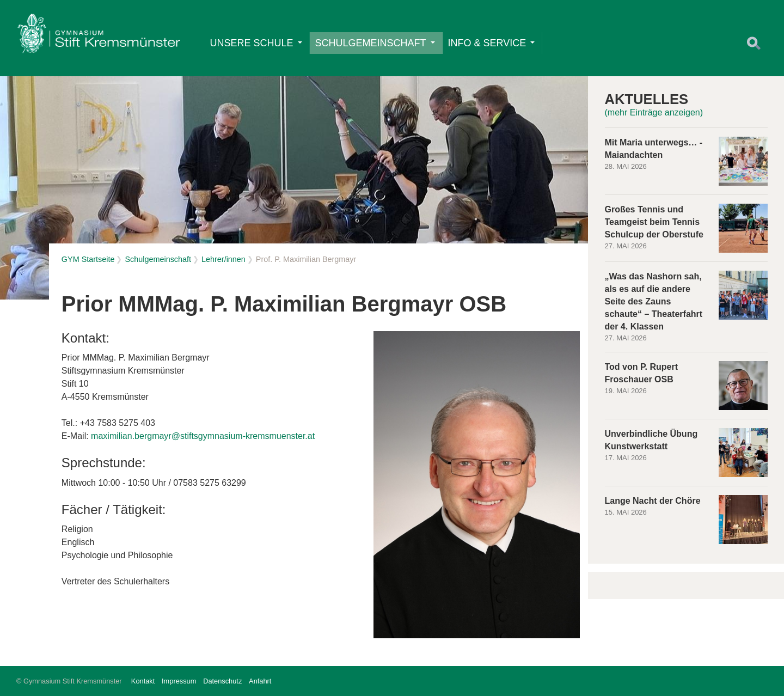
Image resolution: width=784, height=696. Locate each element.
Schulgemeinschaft (375, 43)
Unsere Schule (256, 43)
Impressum (179, 681)
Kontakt (143, 681)
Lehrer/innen (223, 259)
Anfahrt (260, 681)
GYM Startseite (88, 259)
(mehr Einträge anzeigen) (654, 112)
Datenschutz (222, 681)
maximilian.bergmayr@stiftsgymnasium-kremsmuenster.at (203, 436)
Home (99, 36)
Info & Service (492, 43)
